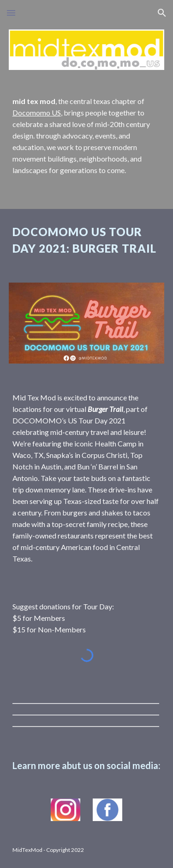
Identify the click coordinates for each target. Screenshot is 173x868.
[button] (11, 13)
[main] (87, 136)
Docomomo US (37, 113)
